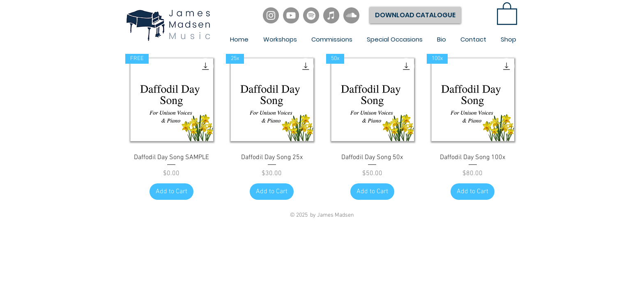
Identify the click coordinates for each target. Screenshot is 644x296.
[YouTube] (291, 15)
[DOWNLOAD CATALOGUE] (415, 15)
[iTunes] (331, 15)
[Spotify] (311, 15)
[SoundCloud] (351, 15)
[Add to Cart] (171, 192)
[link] (507, 13)
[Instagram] (271, 15)
